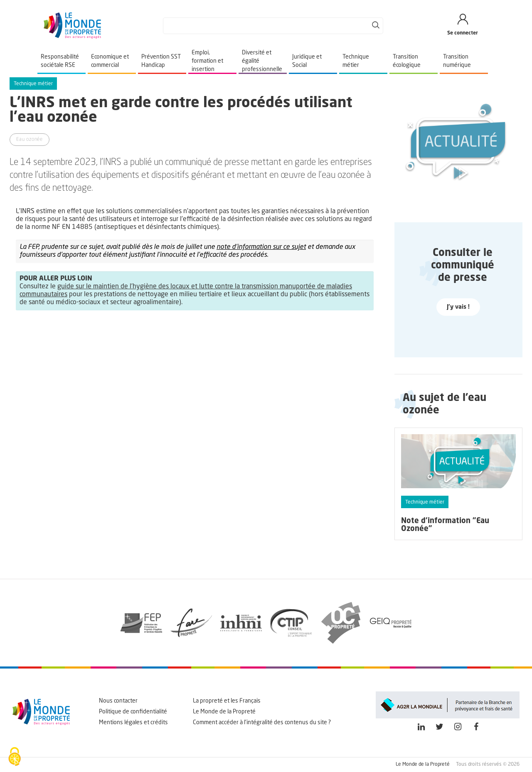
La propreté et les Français (227, 701)
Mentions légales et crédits (133, 723)
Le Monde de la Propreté (224, 712)
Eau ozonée (30, 140)
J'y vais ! (458, 307)
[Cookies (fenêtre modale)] (15, 757)
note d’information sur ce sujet (261, 247)
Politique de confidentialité (133, 712)
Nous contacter (118, 701)
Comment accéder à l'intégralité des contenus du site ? (262, 723)
